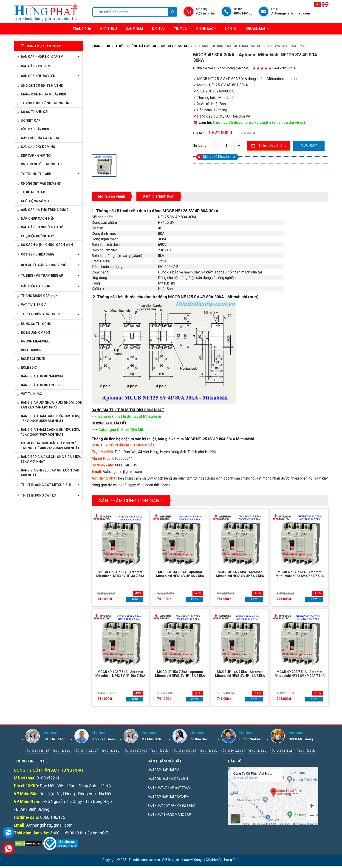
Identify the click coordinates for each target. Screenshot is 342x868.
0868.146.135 (40, 751)
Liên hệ (231, 29)
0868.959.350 (187, 751)
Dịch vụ (158, 29)
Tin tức (182, 29)
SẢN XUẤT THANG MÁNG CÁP (169, 815)
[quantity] (226, 146)
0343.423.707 (89, 751)
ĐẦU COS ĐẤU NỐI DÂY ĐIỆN (168, 779)
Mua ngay (309, 146)
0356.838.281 (285, 751)
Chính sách (208, 29)
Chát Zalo (64, 751)
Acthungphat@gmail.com (122, 472)
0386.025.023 (236, 751)
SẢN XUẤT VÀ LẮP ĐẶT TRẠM (169, 788)
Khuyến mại (255, 29)
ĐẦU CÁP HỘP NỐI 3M (163, 770)
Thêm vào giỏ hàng (268, 146)
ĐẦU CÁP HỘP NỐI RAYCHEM (169, 797)
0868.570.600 (138, 751)
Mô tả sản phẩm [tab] (112, 196)
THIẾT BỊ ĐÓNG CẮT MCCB (136, 46)
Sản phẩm (136, 29)
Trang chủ (82, 29)
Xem (135, 599)
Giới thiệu (109, 29)
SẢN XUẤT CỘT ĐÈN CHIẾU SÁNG (171, 806)
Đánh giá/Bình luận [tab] (158, 196)
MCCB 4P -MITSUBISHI (179, 46)
